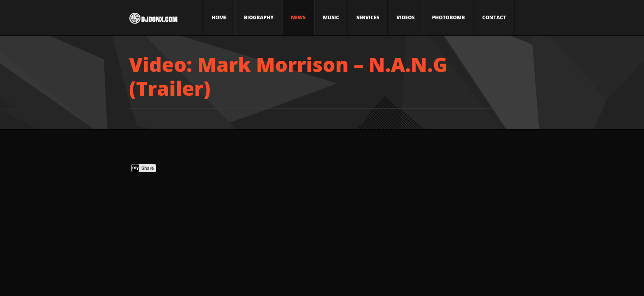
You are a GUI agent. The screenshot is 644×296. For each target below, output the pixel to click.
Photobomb (448, 17)
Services (368, 17)
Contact (494, 17)
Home (219, 17)
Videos (405, 17)
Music (331, 17)
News (298, 17)
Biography (259, 17)
